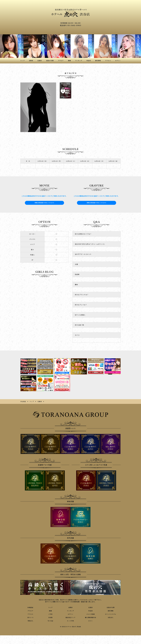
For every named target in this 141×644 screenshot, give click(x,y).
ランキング (70, 611)
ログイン (71, 614)
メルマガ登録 (91, 614)
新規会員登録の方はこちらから (44, 203)
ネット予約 (70, 621)
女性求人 (111, 617)
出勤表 (70, 607)
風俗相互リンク (70, 617)
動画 (50, 611)
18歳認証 (30, 607)
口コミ (91, 621)
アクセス (30, 614)
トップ (50, 607)
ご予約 (50, 614)
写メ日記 (50, 621)
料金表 (91, 611)
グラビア (30, 611)
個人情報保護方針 (91, 617)
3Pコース (30, 617)
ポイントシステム (111, 614)
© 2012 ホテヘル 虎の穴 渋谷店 (70, 627)
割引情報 (111, 611)
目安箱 (50, 617)
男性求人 (30, 621)
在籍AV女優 (111, 607)
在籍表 (91, 607)
